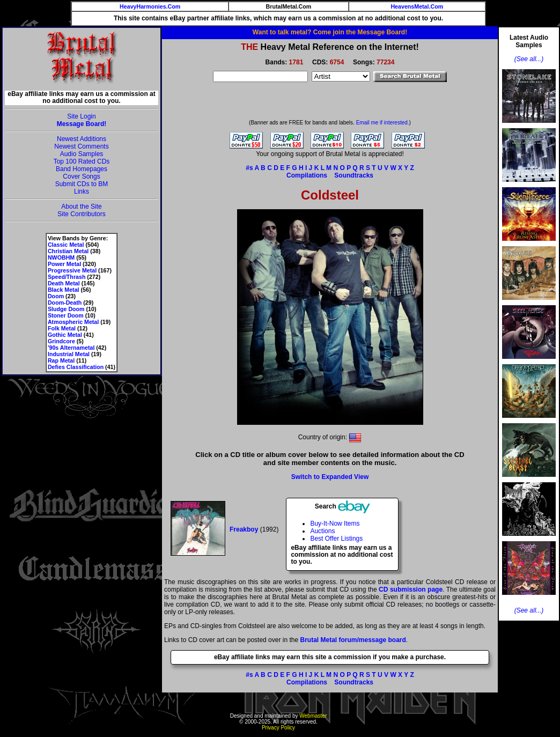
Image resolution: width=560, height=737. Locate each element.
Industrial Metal (69, 354)
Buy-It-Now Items (335, 524)
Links (82, 191)
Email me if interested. (383, 123)
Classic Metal (66, 245)
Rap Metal (61, 360)
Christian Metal (68, 251)
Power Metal (64, 264)
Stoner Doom (66, 315)
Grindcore (61, 341)
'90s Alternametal (71, 348)
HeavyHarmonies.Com (150, 6)
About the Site (81, 207)
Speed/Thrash (67, 277)
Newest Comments (81, 146)
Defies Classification (76, 367)
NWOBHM (61, 257)
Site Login (81, 116)
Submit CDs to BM (82, 184)
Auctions (322, 531)
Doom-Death (65, 303)
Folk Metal (62, 328)
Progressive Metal (72, 270)
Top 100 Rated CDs (82, 161)
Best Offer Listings (336, 539)
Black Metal (64, 290)
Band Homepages (82, 169)
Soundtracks (354, 175)
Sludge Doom (66, 309)
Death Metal (64, 283)
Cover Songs (81, 176)
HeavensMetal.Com (417, 6)
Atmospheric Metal (73, 322)
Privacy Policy (278, 728)
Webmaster (313, 716)
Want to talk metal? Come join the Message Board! (330, 32)
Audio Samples (82, 154)
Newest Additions (82, 139)
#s (249, 168)
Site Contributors (81, 214)
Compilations (307, 175)
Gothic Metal (65, 335)
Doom (56, 296)
